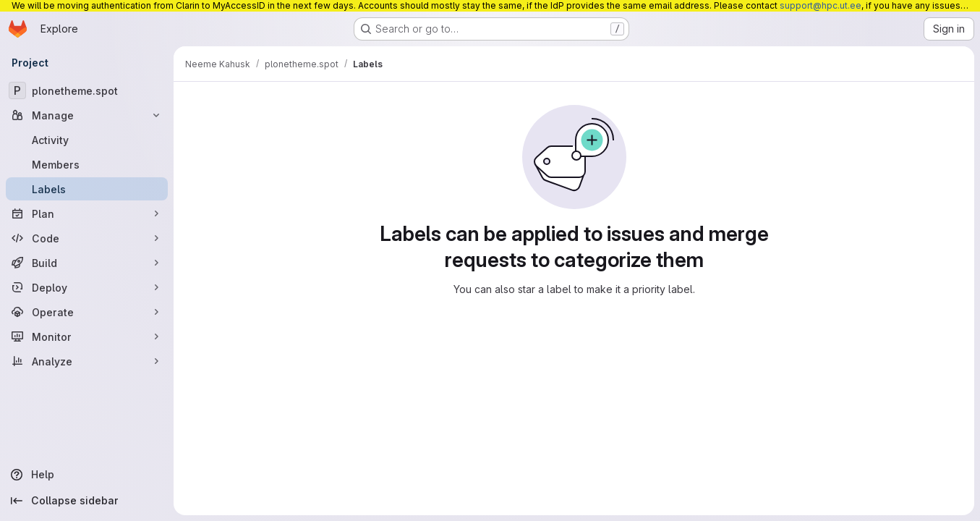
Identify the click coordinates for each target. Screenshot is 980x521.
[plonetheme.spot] (87, 90)
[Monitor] (87, 336)
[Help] (87, 475)
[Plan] (87, 213)
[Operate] (87, 312)
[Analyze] (87, 361)
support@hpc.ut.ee (821, 5)
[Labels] (87, 189)
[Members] (87, 164)
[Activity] (87, 140)
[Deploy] (87, 287)
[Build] (87, 263)
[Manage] (87, 115)
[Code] (87, 238)
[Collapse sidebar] (87, 501)
